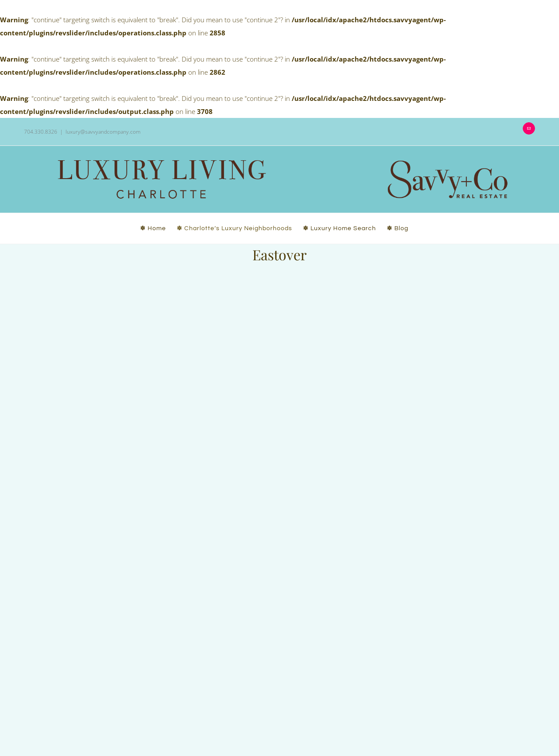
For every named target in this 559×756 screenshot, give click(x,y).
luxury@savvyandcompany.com (103, 132)
